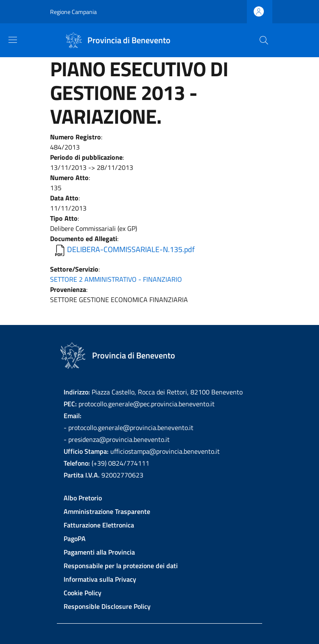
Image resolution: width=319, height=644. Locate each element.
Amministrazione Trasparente (107, 511)
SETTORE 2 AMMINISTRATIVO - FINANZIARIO (116, 279)
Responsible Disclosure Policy (107, 606)
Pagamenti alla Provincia (99, 552)
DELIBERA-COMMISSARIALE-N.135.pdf (131, 249)
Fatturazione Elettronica (99, 525)
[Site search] (264, 40)
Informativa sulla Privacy (100, 579)
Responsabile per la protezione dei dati (121, 566)
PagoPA (75, 539)
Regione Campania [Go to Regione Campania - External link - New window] (73, 12)
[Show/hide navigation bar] (13, 40)
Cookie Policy (83, 593)
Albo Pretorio (83, 498)
